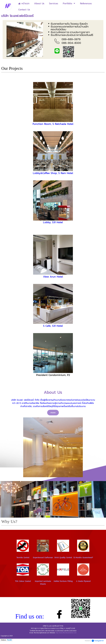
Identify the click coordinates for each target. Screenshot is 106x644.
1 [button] (43, 514)
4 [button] (55, 514)
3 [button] (51, 514)
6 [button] (63, 514)
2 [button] (47, 514)
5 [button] (59, 514)
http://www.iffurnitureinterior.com (66, 633)
